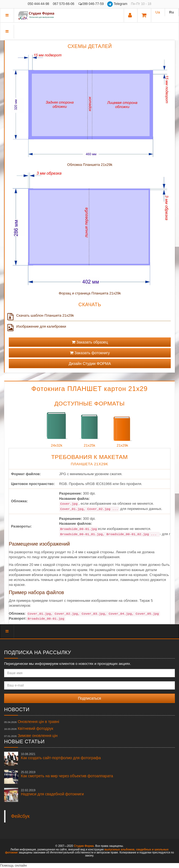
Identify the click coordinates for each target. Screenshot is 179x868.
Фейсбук (20, 816)
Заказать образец (90, 342)
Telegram (118, 4)
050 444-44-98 (38, 4)
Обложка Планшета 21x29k (90, 165)
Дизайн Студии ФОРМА (90, 364)
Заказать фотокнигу (90, 353)
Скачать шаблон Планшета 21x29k (41, 316)
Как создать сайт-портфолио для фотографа (61, 756)
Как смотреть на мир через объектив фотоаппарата (67, 774)
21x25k (90, 428)
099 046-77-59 (91, 4)
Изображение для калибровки (37, 327)
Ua (158, 12)
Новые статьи (24, 742)
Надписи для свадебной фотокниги (52, 792)
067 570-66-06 (64, 4)
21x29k (122, 428)
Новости (17, 710)
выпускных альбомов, (120, 849)
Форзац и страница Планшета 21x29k (90, 293)
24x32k (57, 428)
